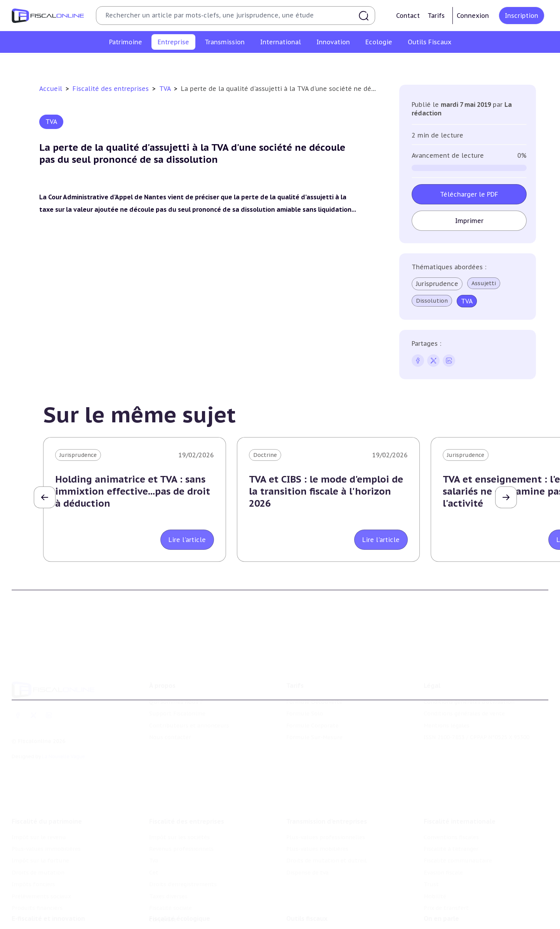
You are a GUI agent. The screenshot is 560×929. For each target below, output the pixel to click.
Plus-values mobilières (317, 801)
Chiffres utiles (306, 897)
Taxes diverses (364, 64)
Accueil (51, 89)
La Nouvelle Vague (63, 721)
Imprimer (469, 221)
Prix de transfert (446, 860)
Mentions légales (447, 690)
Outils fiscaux (307, 881)
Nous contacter (170, 702)
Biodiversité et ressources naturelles (199, 909)
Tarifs (436, 16)
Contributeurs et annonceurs (189, 690)
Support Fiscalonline (177, 678)
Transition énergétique (180, 920)
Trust (431, 836)
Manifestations (444, 920)
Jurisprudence (437, 284)
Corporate (459, 64)
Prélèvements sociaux (41, 848)
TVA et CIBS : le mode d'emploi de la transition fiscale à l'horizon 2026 (326, 491)
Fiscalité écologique (180, 881)
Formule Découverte (314, 667)
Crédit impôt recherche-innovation (59, 897)
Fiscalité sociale (414, 64)
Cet (254, 64)
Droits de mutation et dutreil (326, 813)
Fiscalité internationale (460, 773)
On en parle (441, 881)
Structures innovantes (42, 909)
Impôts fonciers (33, 836)
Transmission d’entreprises (327, 773)
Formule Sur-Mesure (314, 702)
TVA (166, 89)
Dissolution (432, 301)
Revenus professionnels (190, 64)
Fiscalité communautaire (458, 813)
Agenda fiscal (304, 909)
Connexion (473, 16)
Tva (236, 64)
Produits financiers (37, 860)
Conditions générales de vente (464, 678)
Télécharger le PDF (469, 194)
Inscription (522, 16)
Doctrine (265, 455)
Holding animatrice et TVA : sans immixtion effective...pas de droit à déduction (133, 491)
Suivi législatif (306, 920)
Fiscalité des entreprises (112, 89)
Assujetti (484, 283)
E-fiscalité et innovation (48, 881)
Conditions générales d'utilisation (469, 667)
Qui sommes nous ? (176, 667)
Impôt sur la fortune (40, 813)
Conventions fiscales (451, 789)
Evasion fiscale (443, 824)
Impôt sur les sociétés (118, 64)
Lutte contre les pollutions (186, 897)
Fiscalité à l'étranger (451, 801)
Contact (408, 16)
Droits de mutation (38, 824)
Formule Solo (305, 678)
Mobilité (435, 848)
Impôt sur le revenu (39, 789)
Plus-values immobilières (46, 801)
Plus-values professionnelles (326, 789)
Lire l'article (187, 540)
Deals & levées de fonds (456, 909)
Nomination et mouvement (461, 897)
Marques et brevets (38, 920)
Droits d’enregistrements (302, 64)
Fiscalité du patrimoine (47, 773)
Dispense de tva (307, 824)
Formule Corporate (312, 690)
